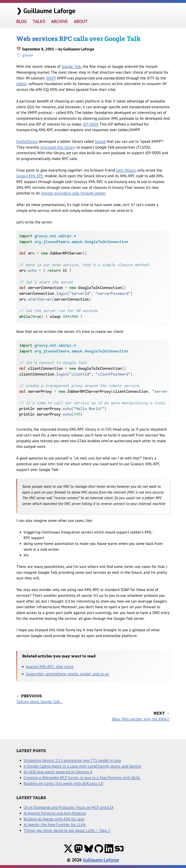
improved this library (58, 147)
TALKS (39, 21)
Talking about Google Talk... (39, 701)
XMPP (51, 78)
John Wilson (126, 170)
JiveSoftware (27, 141)
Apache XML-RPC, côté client (50, 666)
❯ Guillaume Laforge (46, 11)
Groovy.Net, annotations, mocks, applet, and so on (67, 674)
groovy (28, 55)
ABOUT (81, 21)
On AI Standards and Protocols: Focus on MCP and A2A (69, 807)
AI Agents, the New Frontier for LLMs (55, 824)
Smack (100, 141)
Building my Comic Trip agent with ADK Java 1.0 (63, 783)
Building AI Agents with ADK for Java (54, 819)
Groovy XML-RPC (30, 176)
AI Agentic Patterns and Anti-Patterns (55, 813)
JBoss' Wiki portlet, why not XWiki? (141, 719)
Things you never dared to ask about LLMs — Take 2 (67, 830)
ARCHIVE (59, 21)
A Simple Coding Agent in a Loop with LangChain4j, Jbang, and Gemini (82, 766)
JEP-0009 (91, 124)
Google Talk (71, 66)
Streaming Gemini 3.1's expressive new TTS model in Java (72, 760)
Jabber (22, 84)
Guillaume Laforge (101, 860)
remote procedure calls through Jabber (73, 193)
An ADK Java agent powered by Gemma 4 (58, 772)
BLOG (22, 21)
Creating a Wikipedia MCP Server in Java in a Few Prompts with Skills (82, 777)
